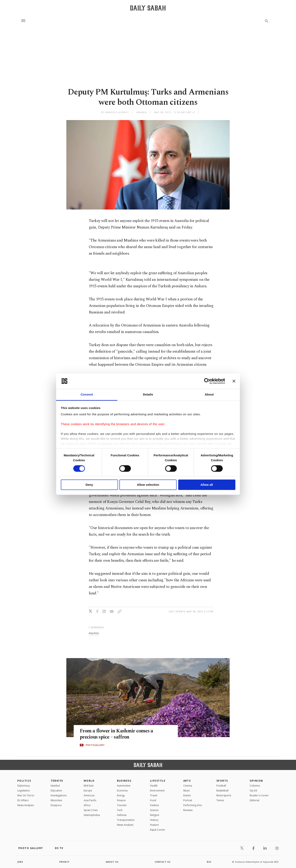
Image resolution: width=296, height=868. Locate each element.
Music (187, 791)
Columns (255, 786)
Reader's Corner (259, 795)
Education (56, 791)
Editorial (254, 800)
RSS (209, 862)
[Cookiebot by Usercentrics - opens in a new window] (207, 381)
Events (187, 795)
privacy (65, 862)
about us (112, 862)
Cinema (188, 786)
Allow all (207, 485)
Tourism (122, 805)
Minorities (56, 800)
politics (94, 633)
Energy (121, 795)
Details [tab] (148, 395)
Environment (157, 791)
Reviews (188, 810)
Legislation (24, 791)
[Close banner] (234, 381)
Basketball (222, 791)
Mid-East (89, 786)
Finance (121, 800)
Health (154, 786)
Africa (87, 805)
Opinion (256, 781)
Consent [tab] (87, 395)
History (154, 820)
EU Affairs (23, 800)
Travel (154, 795)
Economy (122, 791)
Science (154, 810)
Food (153, 800)
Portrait (188, 800)
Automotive (124, 786)
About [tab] (209, 395)
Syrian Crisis (91, 810)
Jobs (20, 862)
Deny (89, 485)
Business (124, 781)
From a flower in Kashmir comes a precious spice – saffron (117, 734)
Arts (187, 781)
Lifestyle (158, 781)
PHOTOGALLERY (95, 745)
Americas (89, 795)
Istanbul (55, 786)
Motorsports (224, 795)
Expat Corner (158, 830)
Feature (154, 825)
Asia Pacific (90, 800)
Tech (120, 810)
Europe (88, 791)
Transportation (126, 820)
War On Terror (26, 795)
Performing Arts (193, 805)
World (89, 781)
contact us (163, 862)
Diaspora (56, 805)
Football (221, 786)
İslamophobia (92, 815)
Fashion (155, 805)
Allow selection (148, 485)
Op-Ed (253, 791)
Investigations (59, 795)
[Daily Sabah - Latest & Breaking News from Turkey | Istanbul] (148, 8)
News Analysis (26, 805)
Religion (155, 815)
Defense (122, 815)
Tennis (220, 800)
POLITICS (24, 781)
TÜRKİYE (57, 781)
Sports (222, 781)
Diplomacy (24, 786)
